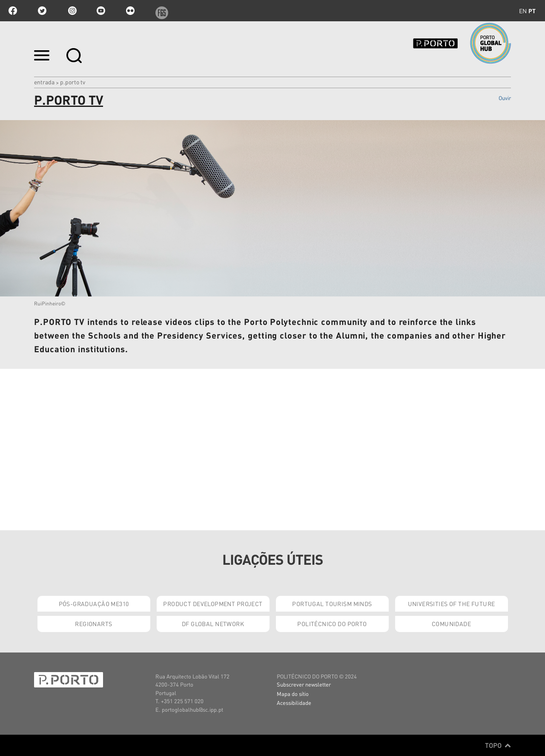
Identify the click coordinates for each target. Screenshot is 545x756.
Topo (498, 745)
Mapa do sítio (293, 694)
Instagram (72, 11)
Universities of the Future (452, 604)
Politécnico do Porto (332, 624)
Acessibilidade (294, 703)
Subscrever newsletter (304, 684)
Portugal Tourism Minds (332, 604)
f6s (160, 11)
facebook (13, 11)
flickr (130, 11)
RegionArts (93, 624)
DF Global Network (213, 624)
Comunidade (451, 624)
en (523, 11)
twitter (42, 11)
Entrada (44, 82)
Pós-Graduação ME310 (94, 604)
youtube (101, 11)
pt (532, 11)
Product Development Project (213, 604)
